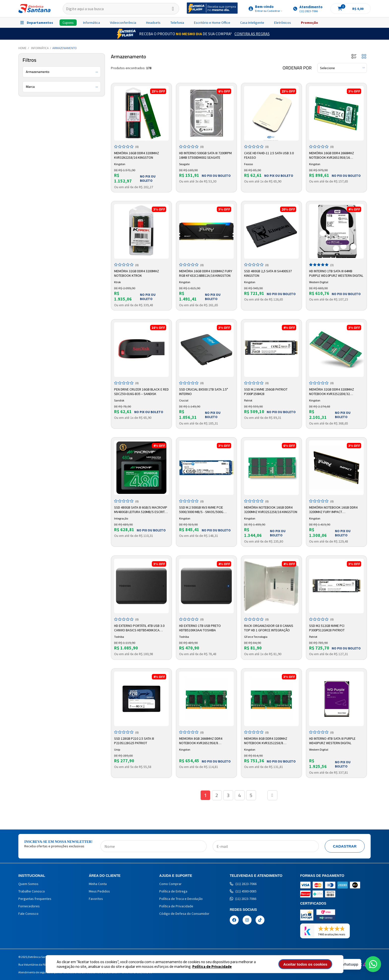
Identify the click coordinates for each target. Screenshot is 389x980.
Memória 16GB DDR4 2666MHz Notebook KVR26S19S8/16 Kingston (332, 155)
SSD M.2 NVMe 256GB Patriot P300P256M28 (266, 392)
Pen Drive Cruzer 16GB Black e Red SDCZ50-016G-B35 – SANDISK (141, 392)
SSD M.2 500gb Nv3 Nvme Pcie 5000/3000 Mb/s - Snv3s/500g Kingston (201, 510)
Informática (92, 23)
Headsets (153, 23)
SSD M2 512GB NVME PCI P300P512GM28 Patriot (327, 628)
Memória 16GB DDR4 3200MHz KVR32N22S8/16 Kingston (137, 155)
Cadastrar (345, 846)
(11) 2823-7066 (243, 884)
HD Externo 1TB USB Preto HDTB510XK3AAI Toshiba (200, 628)
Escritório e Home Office (212, 23)
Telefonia (177, 23)
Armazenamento (65, 48)
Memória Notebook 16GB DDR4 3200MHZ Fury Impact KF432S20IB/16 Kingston (333, 510)
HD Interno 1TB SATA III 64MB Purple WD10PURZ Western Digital (336, 273)
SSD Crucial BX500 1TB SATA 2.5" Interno (204, 392)
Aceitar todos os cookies (305, 964)
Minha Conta (98, 884)
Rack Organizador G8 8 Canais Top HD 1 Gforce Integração (269, 628)
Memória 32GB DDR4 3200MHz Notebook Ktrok (137, 273)
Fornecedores (29, 906)
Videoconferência (123, 23)
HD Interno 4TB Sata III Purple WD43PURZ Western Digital (332, 741)
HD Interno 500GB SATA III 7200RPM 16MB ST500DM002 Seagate (205, 155)
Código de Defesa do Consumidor (184, 914)
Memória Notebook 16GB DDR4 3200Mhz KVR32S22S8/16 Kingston (271, 510)
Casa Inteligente (252, 23)
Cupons (68, 23)
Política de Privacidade (212, 966)
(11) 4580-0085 (243, 891)
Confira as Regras (252, 34)
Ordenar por (297, 68)
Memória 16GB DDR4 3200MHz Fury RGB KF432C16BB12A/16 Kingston (206, 273)
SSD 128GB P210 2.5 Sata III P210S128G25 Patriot (134, 741)
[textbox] (121, 9)
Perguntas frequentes (35, 899)
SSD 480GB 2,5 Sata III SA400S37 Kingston (268, 273)
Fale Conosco (28, 914)
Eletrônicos (283, 23)
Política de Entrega (173, 891)
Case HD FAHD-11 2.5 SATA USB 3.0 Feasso (269, 155)
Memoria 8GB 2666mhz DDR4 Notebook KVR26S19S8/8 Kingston (201, 741)
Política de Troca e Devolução (181, 899)
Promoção (309, 23)
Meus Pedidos (99, 891)
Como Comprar (170, 884)
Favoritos (96, 899)
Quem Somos (28, 884)
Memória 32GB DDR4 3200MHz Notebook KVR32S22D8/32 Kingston (332, 392)
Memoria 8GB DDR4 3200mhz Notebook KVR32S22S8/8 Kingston (266, 741)
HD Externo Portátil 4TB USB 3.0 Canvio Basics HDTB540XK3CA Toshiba (139, 628)
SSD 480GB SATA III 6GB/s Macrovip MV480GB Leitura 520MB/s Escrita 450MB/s (141, 510)
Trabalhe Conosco (32, 891)
